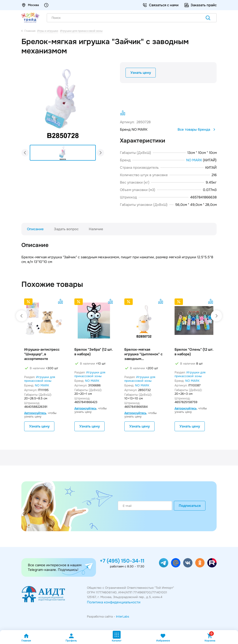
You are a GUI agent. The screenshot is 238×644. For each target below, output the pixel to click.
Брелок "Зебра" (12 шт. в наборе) (93, 352)
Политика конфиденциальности (114, 602)
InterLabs (123, 616)
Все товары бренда (197, 129)
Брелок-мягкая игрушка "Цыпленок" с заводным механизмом (143, 354)
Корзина (210, 638)
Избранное (163, 638)
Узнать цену (141, 73)
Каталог (117, 636)
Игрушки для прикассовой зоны (40, 379)
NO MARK (194, 160)
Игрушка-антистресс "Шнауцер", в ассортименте (42, 354)
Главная (26, 638)
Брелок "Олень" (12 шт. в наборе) (194, 352)
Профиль (71, 638)
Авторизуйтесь (35, 413)
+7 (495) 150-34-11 (122, 561)
